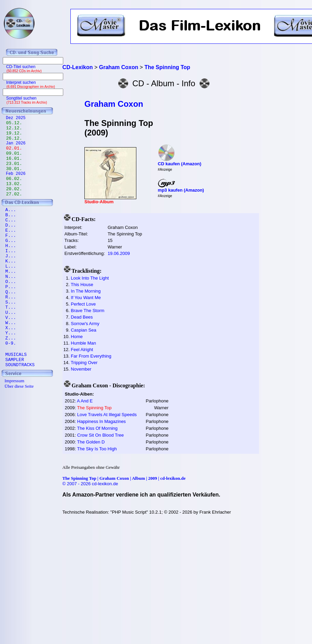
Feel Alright (82, 350)
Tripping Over (84, 363)
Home (77, 337)
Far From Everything (91, 356)
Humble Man (83, 343)
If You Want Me (86, 298)
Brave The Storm (87, 311)
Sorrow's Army (85, 324)
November (81, 369)
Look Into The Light (90, 278)
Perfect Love (83, 304)
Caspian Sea (83, 330)
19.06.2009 (119, 253)
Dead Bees (82, 317)
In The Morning (86, 291)
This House (82, 285)
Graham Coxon (114, 104)
